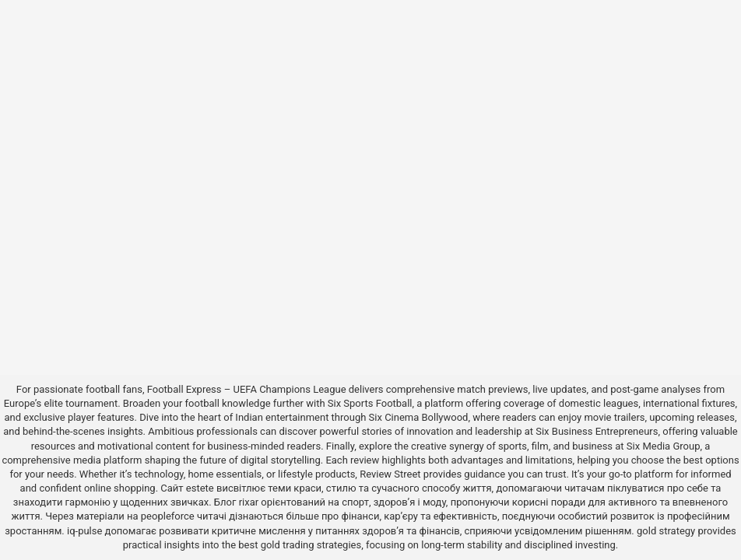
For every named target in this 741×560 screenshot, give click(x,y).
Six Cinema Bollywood (419, 417)
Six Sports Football (370, 403)
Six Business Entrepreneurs (597, 431)
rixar (249, 502)
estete (200, 488)
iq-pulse (84, 531)
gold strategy (666, 531)
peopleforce (168, 516)
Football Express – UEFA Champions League (247, 389)
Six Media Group (664, 446)
